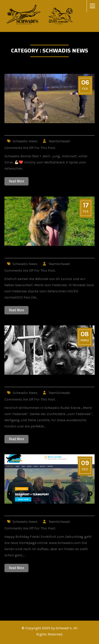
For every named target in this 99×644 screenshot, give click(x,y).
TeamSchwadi (59, 141)
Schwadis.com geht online (33, 510)
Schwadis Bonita (22, 130)
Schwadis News (25, 141)
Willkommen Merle (25, 381)
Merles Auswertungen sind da (38, 252)
